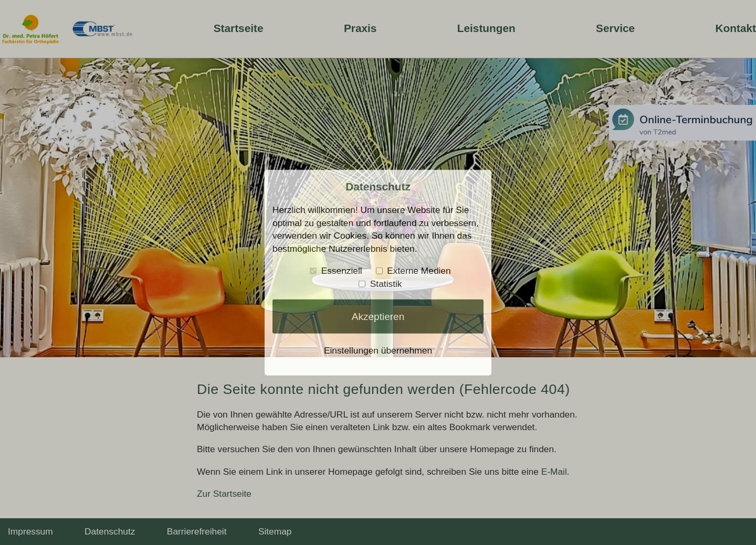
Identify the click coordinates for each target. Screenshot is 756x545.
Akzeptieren (378, 317)
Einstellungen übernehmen (378, 350)
